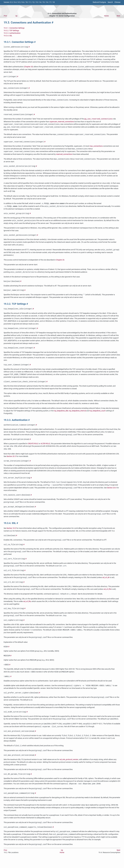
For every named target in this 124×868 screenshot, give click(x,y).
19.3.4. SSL (8, 36)
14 (40, 2)
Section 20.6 (112, 492)
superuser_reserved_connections (62, 123)
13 (37, 2)
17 (50, 2)
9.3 (11, 2)
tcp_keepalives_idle (61, 414)
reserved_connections (64, 155)
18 (54, 2)
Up (16, 16)
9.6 (23, 2)
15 (43, 2)
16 (47, 2)
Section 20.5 (11, 461)
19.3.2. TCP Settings (11, 31)
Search (110, 2)
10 (27, 2)
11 (30, 2)
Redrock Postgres (99, 2)
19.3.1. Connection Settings (14, 28)
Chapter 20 (29, 67)
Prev (5, 16)
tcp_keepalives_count (98, 414)
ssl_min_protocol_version (69, 768)
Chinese (117, 2)
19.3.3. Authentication (12, 33)
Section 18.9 (11, 533)
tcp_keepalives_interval (77, 414)
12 (33, 2)
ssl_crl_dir (106, 584)
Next (118, 16)
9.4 (15, 2)
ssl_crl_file (107, 596)
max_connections (96, 147)
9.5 (19, 2)
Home (106, 16)
